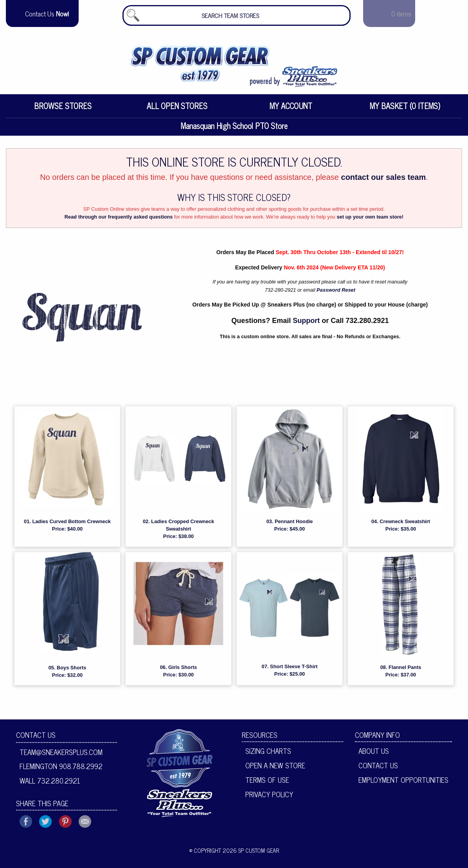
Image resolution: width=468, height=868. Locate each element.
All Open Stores (177, 109)
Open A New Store (275, 768)
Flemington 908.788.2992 (61, 769)
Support (306, 324)
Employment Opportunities (403, 782)
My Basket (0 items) (405, 109)
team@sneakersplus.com (61, 755)
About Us (374, 754)
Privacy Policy (269, 797)
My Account (291, 109)
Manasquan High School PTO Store (234, 129)
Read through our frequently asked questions (119, 220)
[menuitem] (63, 109)
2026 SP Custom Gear (251, 853)
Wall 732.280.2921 (50, 784)
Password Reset (336, 293)
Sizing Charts (268, 754)
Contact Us (36, 738)
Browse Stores (63, 109)
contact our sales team (384, 180)
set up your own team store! (370, 220)
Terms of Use (267, 782)
